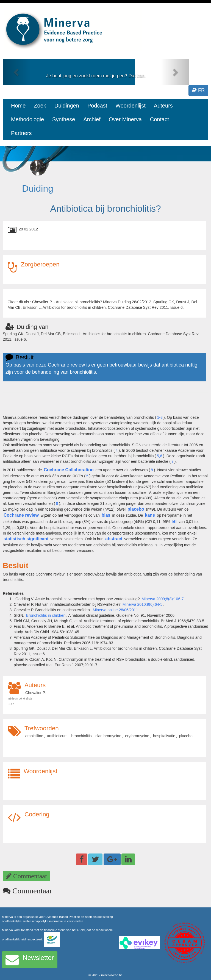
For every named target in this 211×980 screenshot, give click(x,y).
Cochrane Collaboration (69, 470)
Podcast (97, 106)
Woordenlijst (131, 106)
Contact (159, 119)
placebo (136, 509)
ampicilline (34, 736)
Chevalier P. (35, 693)
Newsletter (30, 960)
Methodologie (27, 119)
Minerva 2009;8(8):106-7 (163, 599)
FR (198, 90)
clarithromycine (108, 736)
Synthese (64, 119)
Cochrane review (21, 515)
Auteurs (163, 106)
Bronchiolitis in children (46, 615)
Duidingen (67, 106)
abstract (114, 539)
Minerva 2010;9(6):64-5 (143, 604)
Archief (92, 119)
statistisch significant (26, 539)
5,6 (159, 456)
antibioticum (57, 736)
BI (174, 521)
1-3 (160, 417)
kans (150, 515)
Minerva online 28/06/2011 (116, 610)
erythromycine (137, 736)
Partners (21, 133)
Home (18, 106)
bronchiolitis (82, 736)
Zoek (40, 106)
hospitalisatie (164, 736)
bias (106, 515)
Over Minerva (125, 119)
